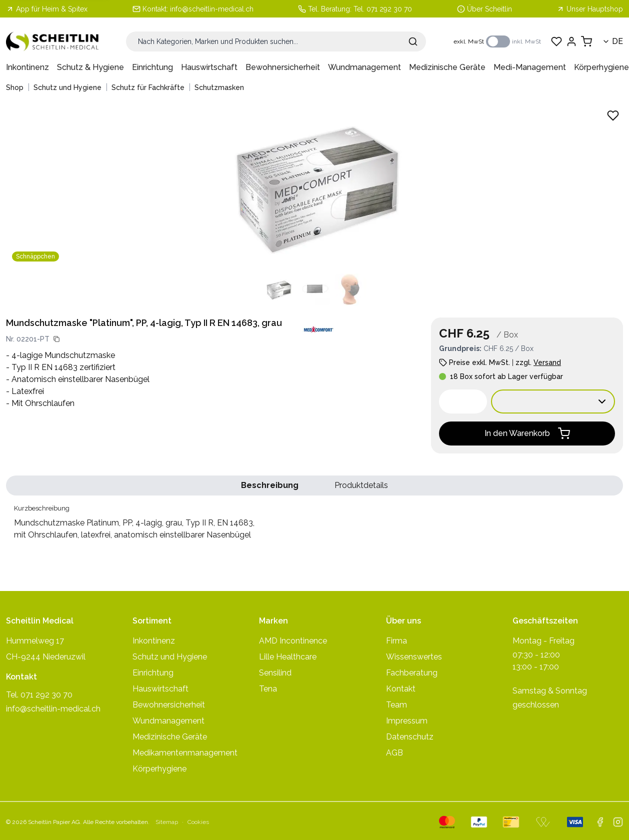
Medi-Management (530, 67)
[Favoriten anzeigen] (556, 41)
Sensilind (275, 673)
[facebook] (600, 822)
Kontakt (401, 689)
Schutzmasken (219, 87)
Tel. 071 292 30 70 (383, 9)
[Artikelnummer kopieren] (56, 339)
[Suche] (276, 41)
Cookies (198, 822)
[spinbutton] (463, 401)
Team (396, 705)
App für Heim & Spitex (47, 9)
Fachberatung (412, 673)
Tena (268, 689)
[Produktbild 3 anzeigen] (350, 289)
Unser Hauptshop (590, 9)
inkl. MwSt (526, 41)
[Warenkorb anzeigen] (586, 41)
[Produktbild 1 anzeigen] (278, 289)
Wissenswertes (414, 657)
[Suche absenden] (413, 41)
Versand (547, 362)
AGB (394, 753)
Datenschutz (410, 737)
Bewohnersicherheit (283, 67)
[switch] (498, 41)
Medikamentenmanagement (185, 753)
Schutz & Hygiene (90, 67)
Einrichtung (152, 67)
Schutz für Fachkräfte (148, 87)
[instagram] (618, 822)
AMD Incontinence (293, 641)
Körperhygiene (601, 67)
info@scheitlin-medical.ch (212, 9)
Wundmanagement (364, 67)
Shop (15, 87)
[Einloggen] (571, 41)
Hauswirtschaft (209, 67)
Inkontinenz (27, 67)
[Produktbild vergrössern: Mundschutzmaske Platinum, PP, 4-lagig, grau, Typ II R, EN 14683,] (314, 185)
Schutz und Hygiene (67, 87)
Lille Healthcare (288, 657)
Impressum (407, 721)
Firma (396, 641)
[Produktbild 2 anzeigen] (314, 289)
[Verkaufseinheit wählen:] (553, 401)
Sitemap (167, 822)
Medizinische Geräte (447, 67)
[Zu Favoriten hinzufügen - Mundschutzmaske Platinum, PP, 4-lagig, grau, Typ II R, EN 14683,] (613, 115)
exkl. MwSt (469, 41)
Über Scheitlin (489, 9)
